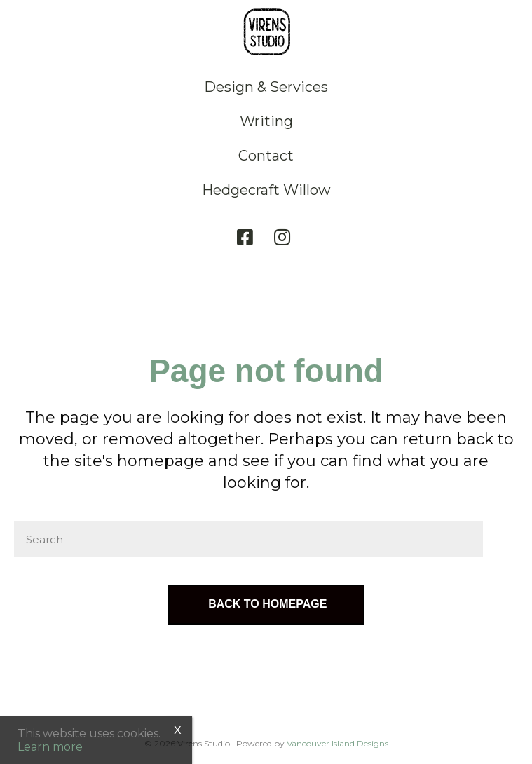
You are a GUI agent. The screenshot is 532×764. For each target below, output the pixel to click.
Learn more (50, 747)
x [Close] (178, 729)
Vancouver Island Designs (337, 743)
